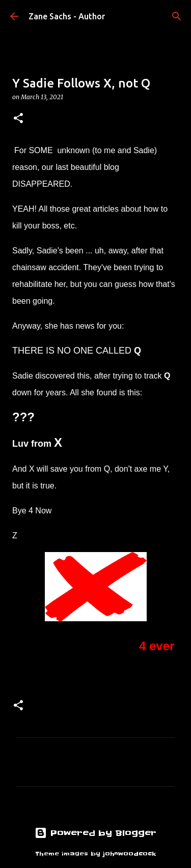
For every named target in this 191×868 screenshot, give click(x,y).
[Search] (177, 16)
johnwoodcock (129, 854)
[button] (18, 119)
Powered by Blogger (95, 833)
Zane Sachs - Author (67, 16)
